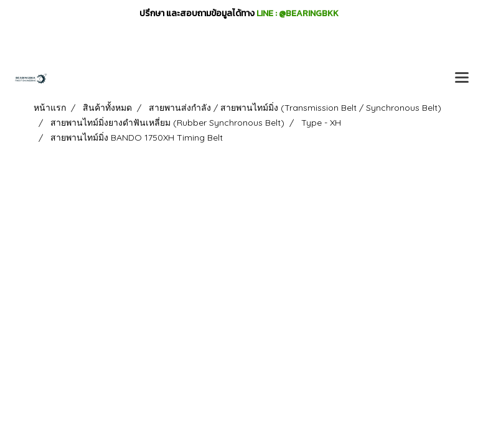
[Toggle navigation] (462, 78)
